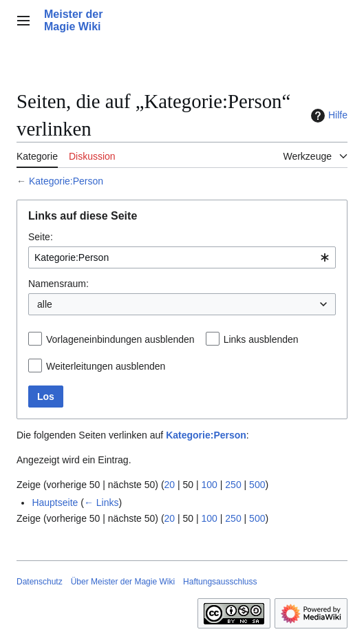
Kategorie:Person (66, 181)
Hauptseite (55, 503)
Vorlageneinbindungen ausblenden (120, 339)
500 (257, 485)
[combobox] (182, 257)
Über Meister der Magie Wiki (123, 582)
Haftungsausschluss (220, 582)
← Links (101, 503)
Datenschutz (40, 582)
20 (170, 485)
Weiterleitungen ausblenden (106, 366)
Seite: (41, 237)
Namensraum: (58, 284)
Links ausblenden (261, 339)
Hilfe (328, 116)
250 (233, 485)
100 (210, 485)
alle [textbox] (45, 304)
